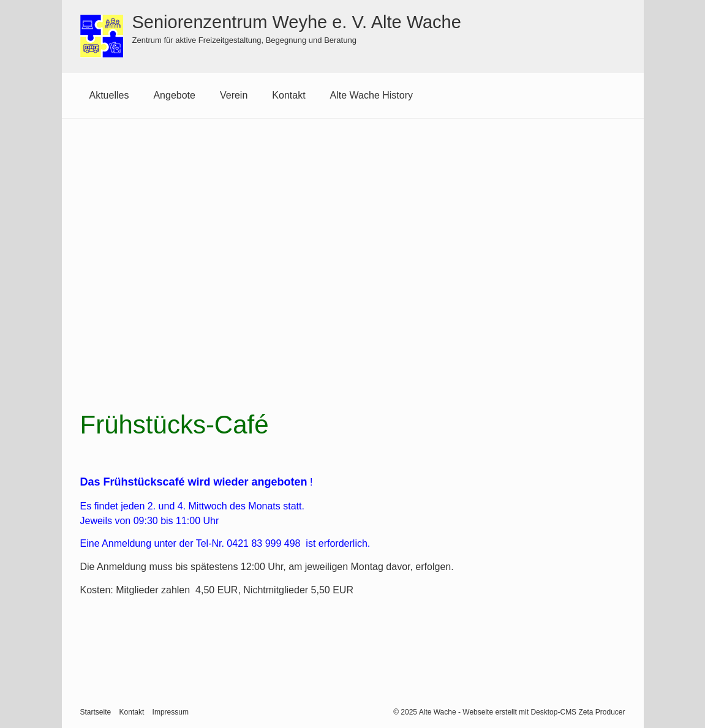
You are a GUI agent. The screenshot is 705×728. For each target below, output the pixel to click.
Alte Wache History (371, 95)
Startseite (96, 711)
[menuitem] (109, 96)
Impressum (171, 711)
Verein (234, 95)
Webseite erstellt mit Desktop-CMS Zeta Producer (544, 711)
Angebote (174, 95)
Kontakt (288, 95)
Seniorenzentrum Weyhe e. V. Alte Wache (297, 22)
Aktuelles (109, 95)
